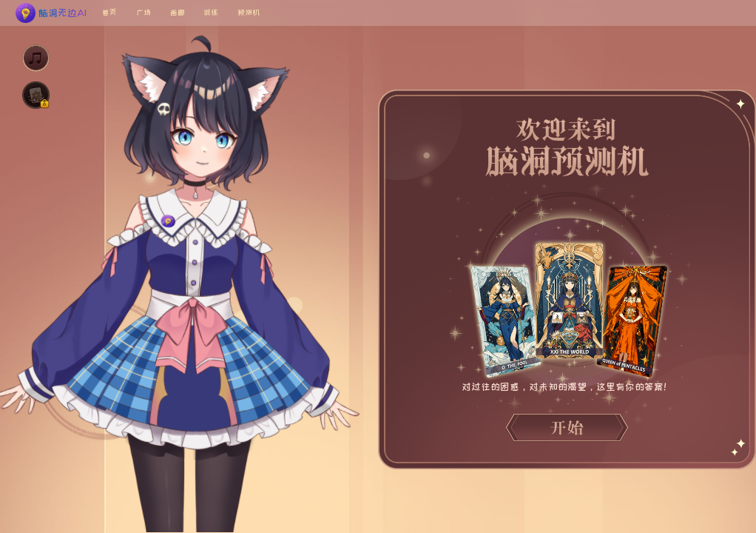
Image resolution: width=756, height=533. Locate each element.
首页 (109, 12)
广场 (144, 12)
